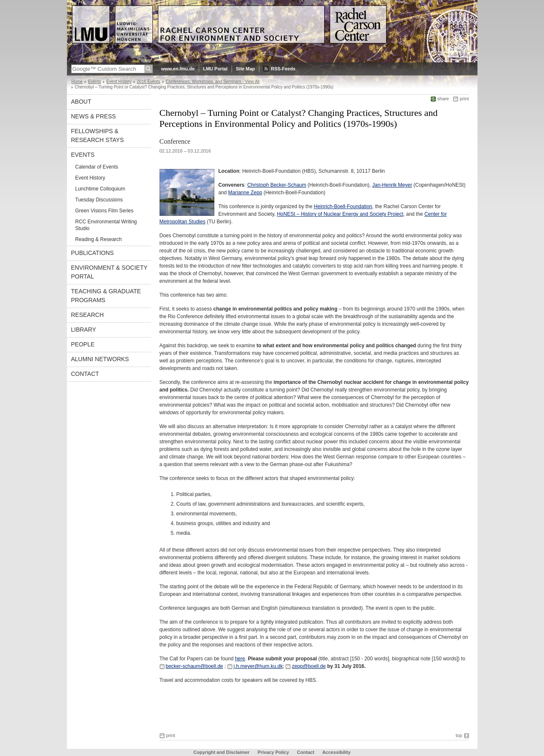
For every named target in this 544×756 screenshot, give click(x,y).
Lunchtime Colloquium (100, 189)
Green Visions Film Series (105, 211)
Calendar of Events (97, 167)
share (443, 99)
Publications (93, 253)
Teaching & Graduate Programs (106, 296)
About (81, 102)
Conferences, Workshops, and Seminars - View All (213, 82)
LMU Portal (215, 69)
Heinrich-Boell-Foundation (343, 206)
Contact (85, 374)
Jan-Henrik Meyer (392, 185)
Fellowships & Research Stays (98, 135)
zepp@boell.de (309, 666)
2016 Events (149, 82)
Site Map (245, 69)
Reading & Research (99, 239)
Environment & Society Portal (109, 272)
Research (88, 315)
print (464, 99)
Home (77, 82)
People (83, 344)
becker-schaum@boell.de (195, 666)
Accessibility (336, 752)
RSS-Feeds (283, 69)
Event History (119, 82)
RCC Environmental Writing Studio (106, 225)
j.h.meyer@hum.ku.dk (258, 666)
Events (95, 82)
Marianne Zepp (245, 193)
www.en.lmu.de (178, 69)
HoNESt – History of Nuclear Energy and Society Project (340, 214)
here (240, 659)
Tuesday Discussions (99, 200)
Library (84, 330)
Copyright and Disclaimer (221, 752)
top (459, 735)
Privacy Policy (273, 752)
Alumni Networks (100, 359)
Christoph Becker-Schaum (277, 185)
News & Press (94, 116)
